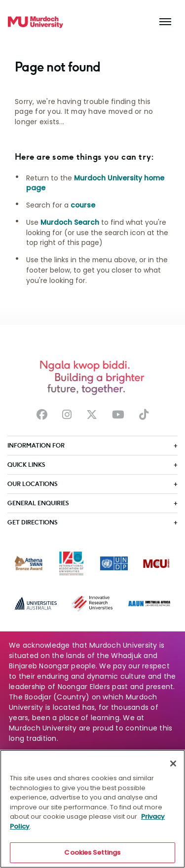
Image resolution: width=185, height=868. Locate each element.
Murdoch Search (70, 222)
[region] (92, 809)
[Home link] (36, 22)
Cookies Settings (92, 852)
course (83, 205)
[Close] (173, 764)
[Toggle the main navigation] (165, 22)
